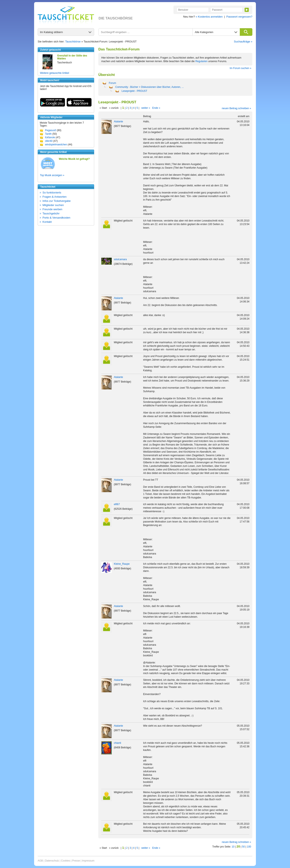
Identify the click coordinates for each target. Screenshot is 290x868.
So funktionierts (52, 193)
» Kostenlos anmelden (209, 17)
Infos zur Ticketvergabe (56, 201)
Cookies (66, 861)
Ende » (156, 108)
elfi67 (117, 504)
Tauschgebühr (51, 213)
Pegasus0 (51, 130)
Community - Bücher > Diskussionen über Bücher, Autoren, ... (149, 87)
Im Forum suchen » (241, 68)
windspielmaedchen (56, 145)
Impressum (88, 861)
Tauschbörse (73, 42)
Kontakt (47, 222)
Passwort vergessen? (239, 17)
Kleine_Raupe (122, 564)
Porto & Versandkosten (56, 218)
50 (243, 847)
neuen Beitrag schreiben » (236, 108)
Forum (112, 83)
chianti (117, 743)
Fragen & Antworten (55, 197)
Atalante (118, 122)
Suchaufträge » (243, 42)
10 (233, 847)
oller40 (49, 141)
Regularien (201, 61)
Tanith (48, 134)
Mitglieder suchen (53, 205)
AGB (40, 861)
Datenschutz (52, 861)
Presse (76, 861)
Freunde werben (52, 209)
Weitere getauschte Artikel (55, 73)
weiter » (146, 108)
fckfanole (50, 137)
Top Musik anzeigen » (52, 175)
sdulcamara (120, 259)
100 (249, 847)
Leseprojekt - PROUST (134, 91)
